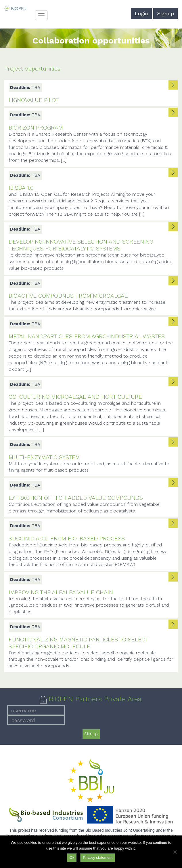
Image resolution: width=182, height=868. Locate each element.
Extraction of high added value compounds (76, 498)
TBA (25, 88)
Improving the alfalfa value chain (61, 592)
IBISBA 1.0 (21, 188)
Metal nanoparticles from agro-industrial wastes (87, 336)
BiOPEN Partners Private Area (95, 699)
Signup (165, 13)
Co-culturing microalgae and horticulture (75, 397)
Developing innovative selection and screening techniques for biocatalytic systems (81, 245)
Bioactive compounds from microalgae (68, 296)
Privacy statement (98, 857)
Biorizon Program (36, 128)
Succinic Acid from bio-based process (67, 538)
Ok (72, 857)
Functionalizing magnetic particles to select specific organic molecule (78, 643)
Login (141, 13)
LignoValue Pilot (34, 100)
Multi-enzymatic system (44, 457)
